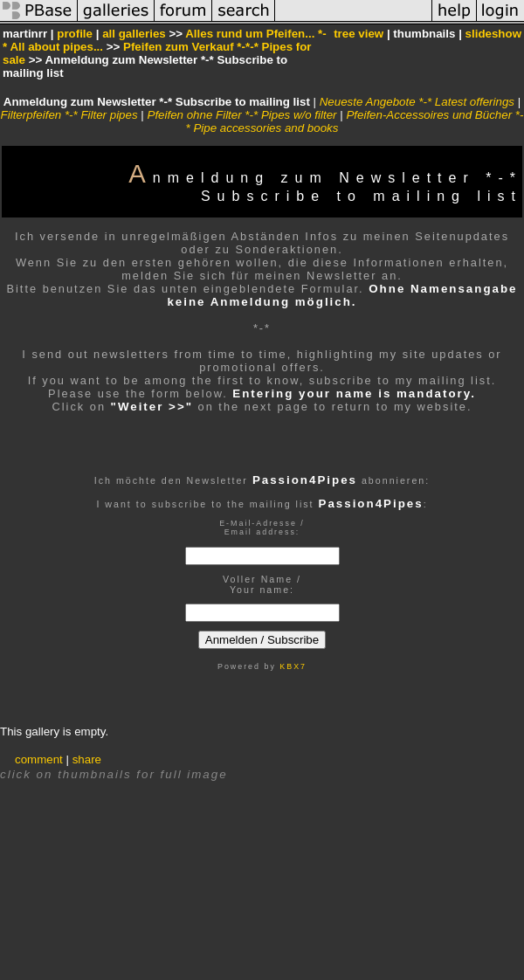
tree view (359, 34)
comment (39, 759)
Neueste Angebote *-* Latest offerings (417, 102)
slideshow (493, 34)
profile (75, 34)
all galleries (134, 34)
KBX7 (293, 666)
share (87, 759)
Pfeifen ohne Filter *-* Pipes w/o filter (242, 115)
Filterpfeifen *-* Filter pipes (69, 115)
